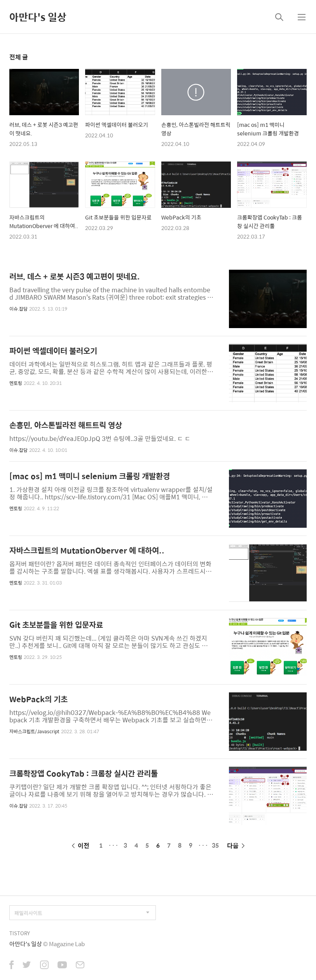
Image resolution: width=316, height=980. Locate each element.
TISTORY (20, 933)
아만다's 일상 (38, 17)
